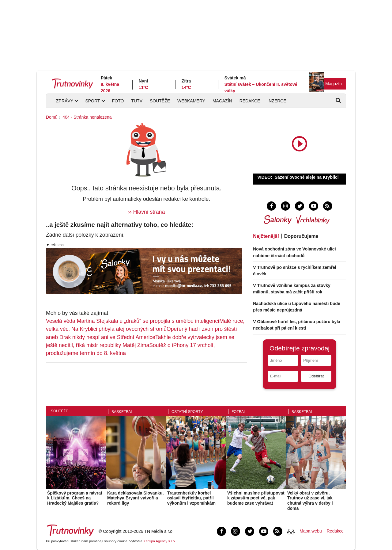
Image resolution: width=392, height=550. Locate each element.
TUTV (137, 101)
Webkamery (191, 101)
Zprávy (65, 101)
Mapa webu (311, 531)
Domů (52, 117)
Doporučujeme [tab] (301, 236)
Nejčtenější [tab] (266, 236)
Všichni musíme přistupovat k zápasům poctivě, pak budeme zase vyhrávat (256, 498)
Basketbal (122, 412)
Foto (118, 101)
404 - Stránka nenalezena (87, 117)
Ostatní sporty (187, 412)
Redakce (250, 101)
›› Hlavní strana (146, 212)
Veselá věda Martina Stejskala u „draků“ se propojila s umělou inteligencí (133, 321)
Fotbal (239, 412)
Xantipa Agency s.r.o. (160, 541)
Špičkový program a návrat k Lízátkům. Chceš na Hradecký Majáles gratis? (75, 498)
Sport (92, 101)
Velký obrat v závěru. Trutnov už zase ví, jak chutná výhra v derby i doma (310, 501)
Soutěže (160, 101)
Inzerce (277, 101)
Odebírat (316, 376)
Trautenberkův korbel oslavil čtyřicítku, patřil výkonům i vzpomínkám (191, 498)
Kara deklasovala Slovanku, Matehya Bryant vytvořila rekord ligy (135, 498)
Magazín (334, 84)
